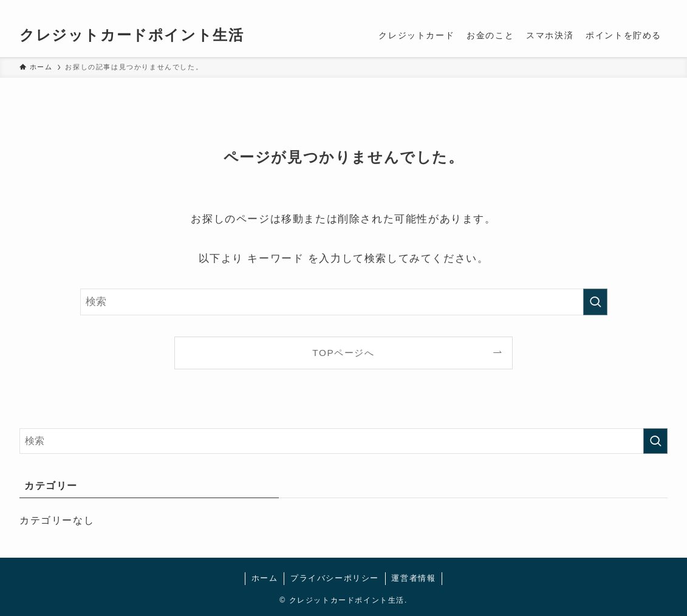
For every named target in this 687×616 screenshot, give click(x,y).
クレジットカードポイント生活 (132, 35)
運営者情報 (413, 578)
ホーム (265, 578)
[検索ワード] (344, 302)
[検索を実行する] (595, 302)
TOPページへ (343, 353)
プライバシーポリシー (335, 578)
